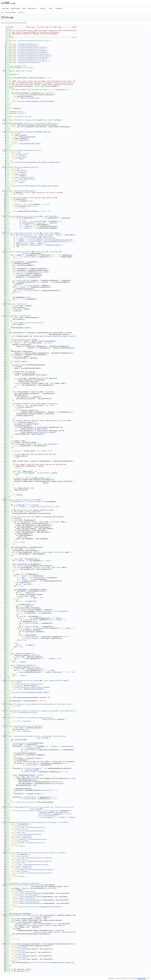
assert (13, 336)
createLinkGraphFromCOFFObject (31, 900)
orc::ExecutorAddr (20, 272)
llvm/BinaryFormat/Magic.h (28, 46)
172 (4, 316)
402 (4, 704)
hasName (23, 245)
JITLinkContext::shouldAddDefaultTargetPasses (32, 704)
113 (4, 216)
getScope (61, 242)
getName (38, 245)
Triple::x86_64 (21, 829)
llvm (24, 66)
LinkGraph (46, 718)
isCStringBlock (19, 191)
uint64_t (41, 272)
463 (4, 807)
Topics (24, 8)
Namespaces (33, 8)
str (48, 507)
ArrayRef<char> (17, 341)
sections (29, 549)
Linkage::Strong (22, 154)
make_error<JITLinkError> (27, 802)
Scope (32, 167)
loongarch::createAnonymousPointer (32, 839)
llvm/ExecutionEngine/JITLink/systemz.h (34, 58)
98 (4, 191)
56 (4, 120)
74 (4, 150)
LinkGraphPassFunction (18, 711)
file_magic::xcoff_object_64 (27, 902)
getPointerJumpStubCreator (39, 853)
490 (4, 853)
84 (4, 167)
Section (44, 552)
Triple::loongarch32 (23, 836)
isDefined (48, 235)
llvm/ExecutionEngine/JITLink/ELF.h (32, 49)
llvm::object (28, 68)
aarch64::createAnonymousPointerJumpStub (35, 858)
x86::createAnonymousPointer (30, 834)
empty (33, 655)
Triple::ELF (20, 951)
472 (4, 822)
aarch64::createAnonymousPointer (32, 827)
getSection (42, 378)
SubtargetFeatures (34, 925)
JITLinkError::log (21, 120)
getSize (50, 238)
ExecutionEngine (11, 12)
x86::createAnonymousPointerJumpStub (33, 865)
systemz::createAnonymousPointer (32, 843)
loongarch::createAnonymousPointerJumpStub (36, 870)
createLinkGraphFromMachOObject (31, 893)
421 (4, 736)
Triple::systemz (22, 841)
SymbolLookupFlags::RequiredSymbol (29, 684)
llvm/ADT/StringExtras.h (27, 44)
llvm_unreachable (19, 101)
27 (4, 71)
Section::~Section (16, 304)
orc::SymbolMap (36, 917)
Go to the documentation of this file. (14, 23)
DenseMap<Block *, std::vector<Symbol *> (27, 502)
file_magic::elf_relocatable (27, 895)
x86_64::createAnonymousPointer (31, 831)
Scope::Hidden (21, 174)
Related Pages (15, 8)
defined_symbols (32, 512)
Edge (56, 252)
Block (28, 191)
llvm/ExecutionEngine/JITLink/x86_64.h (33, 61)
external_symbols (32, 323)
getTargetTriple (38, 507)
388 (4, 681)
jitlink (21, 113)
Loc (52, 807)
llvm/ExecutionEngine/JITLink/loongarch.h (35, 56)
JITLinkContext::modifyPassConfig (28, 718)
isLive (23, 243)
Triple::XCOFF (21, 957)
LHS (40, 444)
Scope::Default (21, 171)
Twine (60, 817)
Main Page (5, 8)
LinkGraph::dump (20, 500)
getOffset (46, 237)
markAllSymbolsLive (22, 726)
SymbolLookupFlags (56, 681)
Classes (43, 8)
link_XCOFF (23, 959)
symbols (33, 777)
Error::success (23, 721)
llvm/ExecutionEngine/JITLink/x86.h (32, 59)
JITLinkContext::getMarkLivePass (41, 711)
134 (4, 252)
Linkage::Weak (21, 157)
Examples (59, 8)
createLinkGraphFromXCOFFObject (31, 903)
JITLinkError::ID (20, 117)
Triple (59, 704)
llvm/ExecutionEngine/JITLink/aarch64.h (34, 54)
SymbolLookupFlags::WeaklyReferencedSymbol (32, 687)
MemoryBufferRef (38, 885)
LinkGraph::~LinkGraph (18, 316)
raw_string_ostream (20, 743)
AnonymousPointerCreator (19, 822)
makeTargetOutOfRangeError (25, 736)
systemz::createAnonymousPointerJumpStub (35, 873)
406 (4, 711)
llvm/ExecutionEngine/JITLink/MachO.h (33, 51)
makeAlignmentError (22, 807)
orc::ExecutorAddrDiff (21, 280)
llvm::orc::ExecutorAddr (40, 807)
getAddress (24, 235)
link (15, 944)
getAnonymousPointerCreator (40, 822)
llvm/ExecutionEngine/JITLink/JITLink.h (34, 41)
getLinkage (65, 240)
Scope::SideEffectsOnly (24, 177)
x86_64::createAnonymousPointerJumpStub (35, 861)
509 (4, 885)
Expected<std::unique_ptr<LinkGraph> (24, 883)
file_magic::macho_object (25, 892)
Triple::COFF (20, 954)
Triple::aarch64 (22, 826)
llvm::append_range (20, 566)
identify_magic (28, 888)
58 (4, 123)
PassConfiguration (49, 719)
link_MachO (23, 949)
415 (4, 726)
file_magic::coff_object (25, 898)
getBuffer (49, 888)
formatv (36, 221)
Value (65, 807)
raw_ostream (33, 120)
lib (2, 12)
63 (4, 132)
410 (4, 718)
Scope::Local (20, 181)
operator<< (24, 216)
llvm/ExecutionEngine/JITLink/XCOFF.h (33, 52)
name (23, 90)
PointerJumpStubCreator (19, 853)
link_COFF (22, 956)
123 (4, 233)
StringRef (26, 253)
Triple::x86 (20, 832)
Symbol (52, 233)
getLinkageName (25, 150)
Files (51, 8)
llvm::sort (19, 383)
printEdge (17, 252)
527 (4, 915)
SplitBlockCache (19, 365)
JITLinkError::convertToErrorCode (36, 123)
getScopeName (24, 167)
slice (25, 346)
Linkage (35, 150)
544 (4, 944)
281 (4, 500)
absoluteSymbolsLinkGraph (19, 915)
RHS (54, 444)
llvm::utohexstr (50, 811)
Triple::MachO (21, 947)
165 (4, 304)
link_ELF (22, 952)
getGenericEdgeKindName (29, 132)
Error (11, 718)
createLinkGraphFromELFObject (30, 897)
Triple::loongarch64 (23, 838)
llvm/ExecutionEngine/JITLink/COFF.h (32, 47)
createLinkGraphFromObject (20, 885)
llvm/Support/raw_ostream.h (29, 63)
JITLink (21, 12)
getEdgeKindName (42, 628)
